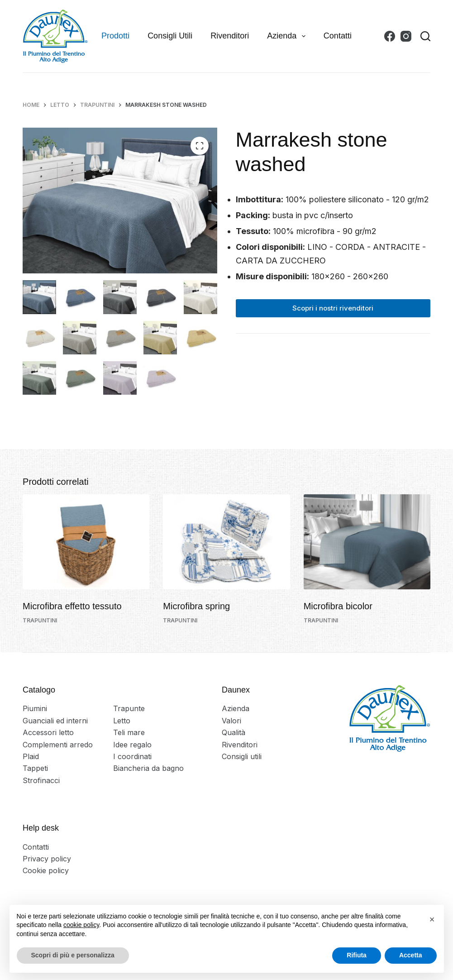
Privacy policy (47, 859)
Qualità (234, 732)
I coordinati (132, 756)
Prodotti (115, 36)
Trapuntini (40, 620)
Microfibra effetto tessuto (72, 606)
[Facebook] (390, 36)
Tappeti (35, 768)
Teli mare (129, 732)
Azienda (288, 36)
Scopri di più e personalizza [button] (73, 955)
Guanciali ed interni (55, 721)
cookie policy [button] (81, 925)
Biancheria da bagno (148, 768)
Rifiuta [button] (357, 955)
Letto (122, 721)
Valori (231, 721)
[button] (432, 919)
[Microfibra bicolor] (367, 542)
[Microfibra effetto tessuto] (86, 542)
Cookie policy (46, 870)
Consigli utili (170, 36)
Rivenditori (230, 36)
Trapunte (129, 708)
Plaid (31, 756)
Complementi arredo (58, 745)
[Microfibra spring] (226, 542)
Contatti (338, 36)
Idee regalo (132, 745)
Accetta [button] (411, 955)
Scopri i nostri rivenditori (333, 308)
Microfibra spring (196, 606)
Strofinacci (41, 780)
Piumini (35, 708)
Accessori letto (48, 732)
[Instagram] (406, 36)
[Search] (425, 36)
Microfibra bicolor (338, 606)
